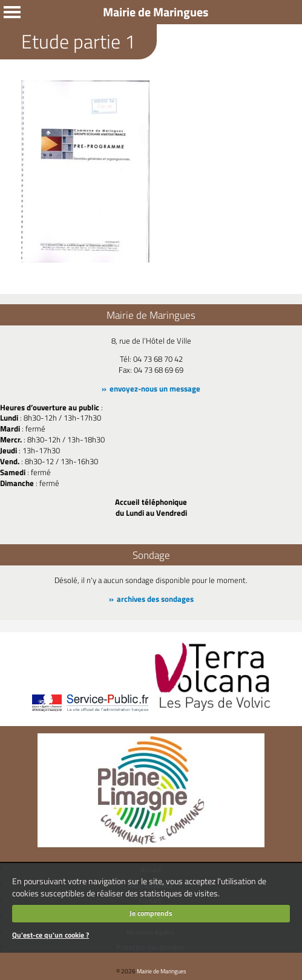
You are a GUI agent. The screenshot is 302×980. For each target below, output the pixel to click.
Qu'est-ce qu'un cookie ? (51, 935)
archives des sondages (155, 599)
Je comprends (151, 913)
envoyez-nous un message (155, 388)
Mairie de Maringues (162, 971)
